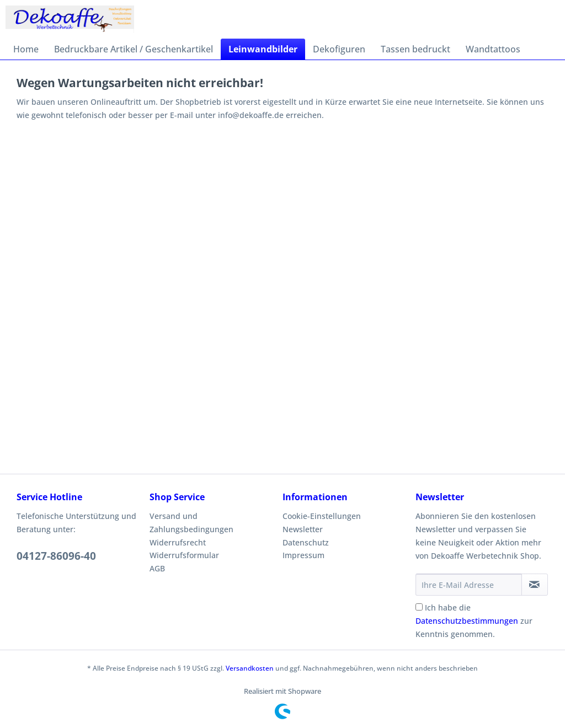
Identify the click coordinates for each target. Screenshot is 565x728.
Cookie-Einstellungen (322, 516)
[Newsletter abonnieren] (535, 585)
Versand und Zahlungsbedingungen (191, 523)
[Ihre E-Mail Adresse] (469, 585)
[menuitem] (26, 49)
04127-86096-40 (56, 556)
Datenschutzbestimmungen (467, 621)
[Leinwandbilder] (263, 49)
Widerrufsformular (184, 555)
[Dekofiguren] (339, 49)
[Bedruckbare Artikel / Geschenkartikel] (134, 49)
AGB (157, 568)
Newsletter (303, 529)
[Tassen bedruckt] (415, 49)
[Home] (26, 49)
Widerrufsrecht (178, 542)
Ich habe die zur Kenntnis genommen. (474, 621)
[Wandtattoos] (493, 49)
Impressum (303, 555)
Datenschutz (306, 542)
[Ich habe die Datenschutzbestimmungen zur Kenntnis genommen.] (419, 607)
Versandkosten (250, 668)
